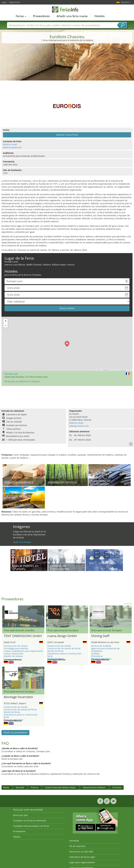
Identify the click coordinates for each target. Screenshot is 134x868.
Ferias (21, 16)
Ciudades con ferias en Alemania (30, 821)
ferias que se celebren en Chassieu (22, 381)
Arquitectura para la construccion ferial (64, 655)
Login (4, 2)
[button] (67, 344)
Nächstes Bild (43, 616)
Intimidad (74, 841)
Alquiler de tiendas (13, 656)
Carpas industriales (14, 654)
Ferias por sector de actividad (28, 810)
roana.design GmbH (62, 636)
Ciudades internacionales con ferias (31, 826)
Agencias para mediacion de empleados (105, 650)
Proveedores (41, 16)
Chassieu (117, 787)
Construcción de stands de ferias (64, 648)
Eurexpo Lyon (11, 374)
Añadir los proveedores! (15, 733)
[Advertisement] (67, 68)
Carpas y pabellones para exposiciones (23, 651)
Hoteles (100, 16)
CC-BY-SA (129, 370)
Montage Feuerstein (18, 697)
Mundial (20, 787)
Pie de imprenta (77, 846)
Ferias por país (20, 815)
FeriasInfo (67, 9)
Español (126, 2)
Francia (35, 787)
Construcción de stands (59, 646)
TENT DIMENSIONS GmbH (23, 636)
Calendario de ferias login (82, 857)
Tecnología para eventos (16, 648)
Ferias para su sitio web (81, 852)
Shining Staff (100, 636)
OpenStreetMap (114, 370)
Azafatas (95, 654)
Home (6, 787)
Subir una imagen (22, 542)
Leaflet (99, 370)
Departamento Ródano (94, 787)
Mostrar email (10, 144)
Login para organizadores (82, 862)
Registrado (15, 2)
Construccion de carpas (16, 646)
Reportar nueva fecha (67, 135)
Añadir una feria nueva (72, 16)
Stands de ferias (56, 651)
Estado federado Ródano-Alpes (60, 787)
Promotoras (97, 656)
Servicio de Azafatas (101, 646)
